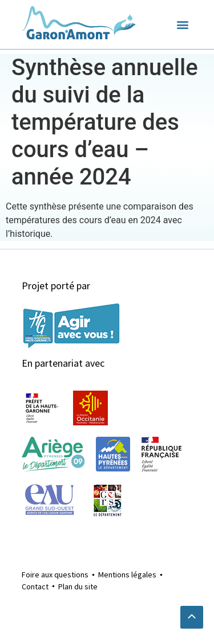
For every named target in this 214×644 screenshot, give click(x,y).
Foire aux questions (55, 575)
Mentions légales (127, 575)
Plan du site (78, 586)
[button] (183, 25)
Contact (35, 586)
